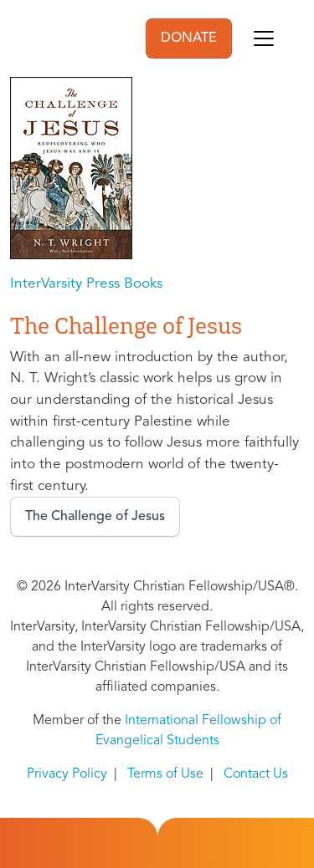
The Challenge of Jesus (95, 517)
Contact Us (256, 774)
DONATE (189, 38)
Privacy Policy (67, 774)
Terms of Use (165, 774)
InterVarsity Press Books (86, 284)
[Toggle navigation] (264, 38)
